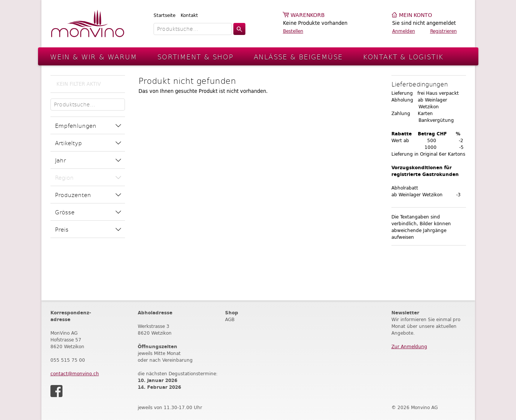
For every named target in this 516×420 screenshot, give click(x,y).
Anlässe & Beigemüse (298, 57)
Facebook (56, 391)
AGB (230, 319)
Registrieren (444, 31)
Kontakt (189, 15)
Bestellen (293, 31)
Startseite (164, 15)
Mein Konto (416, 15)
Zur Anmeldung (409, 346)
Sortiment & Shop (195, 57)
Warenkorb (308, 15)
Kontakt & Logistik (403, 57)
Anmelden (404, 31)
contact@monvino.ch (75, 374)
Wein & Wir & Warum (94, 57)
